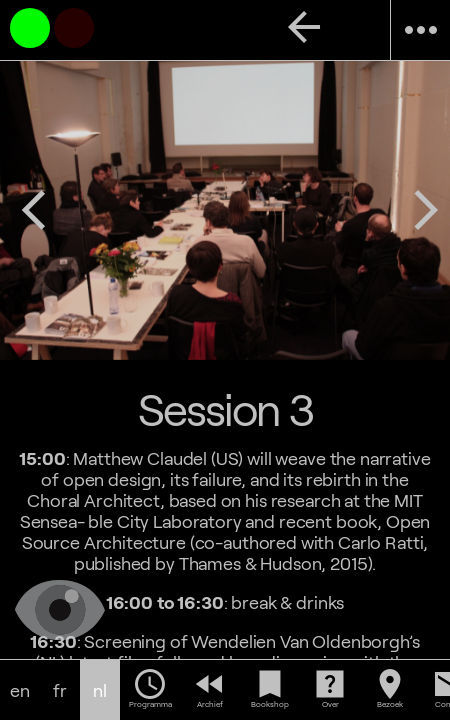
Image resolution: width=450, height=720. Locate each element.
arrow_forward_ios (426, 210)
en (20, 690)
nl (100, 690)
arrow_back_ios (34, 210)
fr (60, 690)
